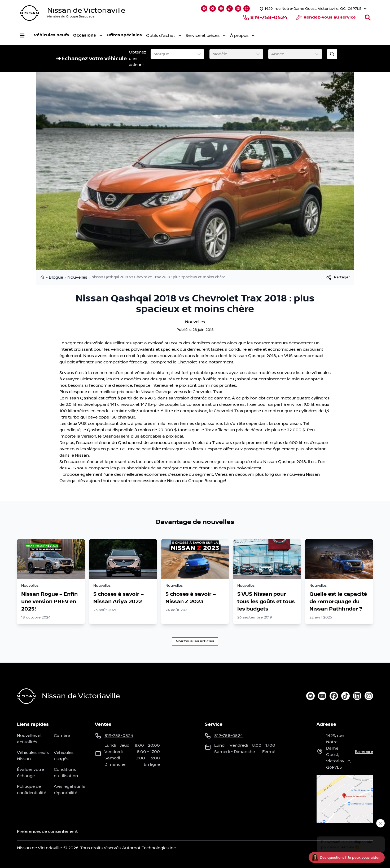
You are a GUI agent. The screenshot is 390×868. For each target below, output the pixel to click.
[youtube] (322, 696)
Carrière (62, 736)
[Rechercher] (368, 17)
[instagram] (369, 696)
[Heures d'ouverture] (312, 9)
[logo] (29, 13)
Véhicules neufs (51, 35)
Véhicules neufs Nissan (33, 756)
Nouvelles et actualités (29, 739)
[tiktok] (345, 696)
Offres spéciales (124, 35)
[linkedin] (357, 696)
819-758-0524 (265, 17)
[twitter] (310, 696)
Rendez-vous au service (326, 19)
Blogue (56, 277)
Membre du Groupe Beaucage (71, 17)
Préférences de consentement (47, 831)
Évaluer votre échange (30, 773)
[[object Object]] (338, 277)
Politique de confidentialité (32, 790)
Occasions (88, 35)
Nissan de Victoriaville (86, 10)
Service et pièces (206, 35)
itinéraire (364, 751)
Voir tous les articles (195, 641)
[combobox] (154, 54)
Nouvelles (77, 277)
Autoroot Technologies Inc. (149, 848)
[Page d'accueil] (26, 696)
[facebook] (334, 696)
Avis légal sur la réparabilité (70, 790)
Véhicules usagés (64, 756)
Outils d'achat (164, 35)
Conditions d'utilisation (66, 773)
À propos (242, 35)
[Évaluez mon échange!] (332, 54)
